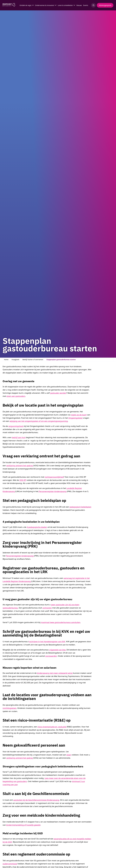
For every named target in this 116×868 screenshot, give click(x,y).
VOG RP (23, 480)
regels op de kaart (79, 415)
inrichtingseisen (10, 708)
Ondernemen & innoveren (45, 5)
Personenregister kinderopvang (52, 491)
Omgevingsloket (75, 418)
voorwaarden (51, 656)
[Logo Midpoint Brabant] (9, 5)
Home (6, 360)
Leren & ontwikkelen (65, 5)
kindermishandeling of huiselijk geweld (23, 825)
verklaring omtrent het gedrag (20, 466)
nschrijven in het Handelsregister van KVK (47, 642)
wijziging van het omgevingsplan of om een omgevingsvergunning (39, 421)
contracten (47, 608)
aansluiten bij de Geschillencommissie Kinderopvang (36, 800)
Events (86, 5)
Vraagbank (15, 360)
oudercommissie (10, 864)
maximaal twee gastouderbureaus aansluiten (61, 622)
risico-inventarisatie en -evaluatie (52, 727)
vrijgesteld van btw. (58, 650)
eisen (69, 755)
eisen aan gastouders (16, 396)
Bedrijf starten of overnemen (33, 360)
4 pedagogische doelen (37, 527)
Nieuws (79, 5)
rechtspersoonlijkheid (54, 477)
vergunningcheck (16, 426)
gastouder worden (58, 393)
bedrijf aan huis (19, 437)
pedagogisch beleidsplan (80, 507)
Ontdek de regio (26, 5)
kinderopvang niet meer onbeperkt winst (55, 673)
